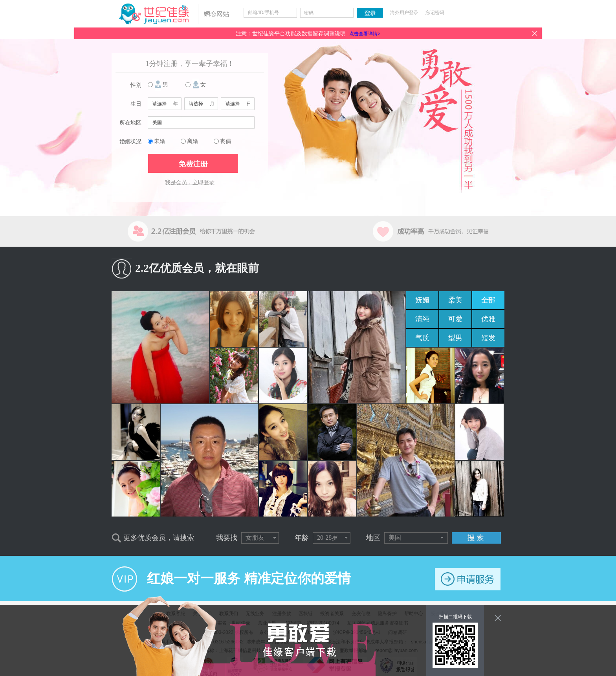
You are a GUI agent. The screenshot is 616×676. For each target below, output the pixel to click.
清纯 (422, 319)
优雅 (488, 319)
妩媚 (422, 300)
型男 (455, 338)
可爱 (455, 319)
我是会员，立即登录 (190, 182)
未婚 (159, 141)
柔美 (455, 300)
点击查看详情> (365, 34)
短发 (488, 338)
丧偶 (225, 141)
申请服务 (468, 579)
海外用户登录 (404, 13)
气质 (422, 338)
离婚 (192, 141)
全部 (488, 300)
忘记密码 (435, 13)
